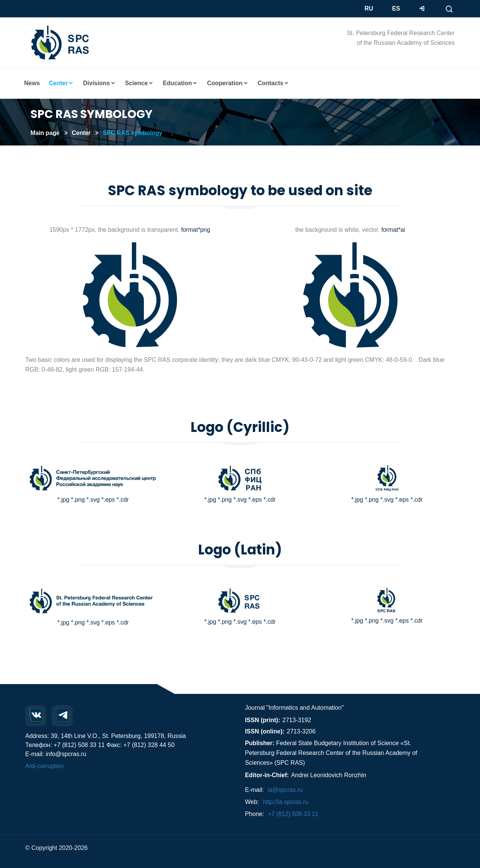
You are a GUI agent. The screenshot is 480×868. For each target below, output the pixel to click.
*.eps (108, 500)
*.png (77, 500)
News (32, 83)
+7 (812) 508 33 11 (294, 814)
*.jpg (63, 500)
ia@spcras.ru (285, 790)
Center (82, 133)
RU (369, 8)
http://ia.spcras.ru (286, 802)
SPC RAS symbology (134, 133)
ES (396, 8)
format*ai (392, 230)
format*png (196, 230)
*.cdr (123, 500)
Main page (45, 133)
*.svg (93, 500)
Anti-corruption (45, 766)
